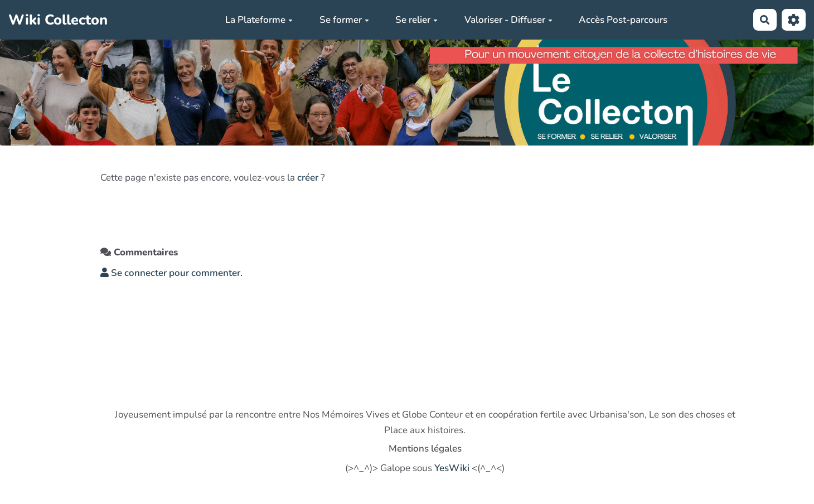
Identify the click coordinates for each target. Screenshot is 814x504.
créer (308, 178)
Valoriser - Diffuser (508, 20)
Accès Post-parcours (623, 20)
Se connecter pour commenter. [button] (171, 273)
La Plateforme (259, 20)
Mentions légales (425, 449)
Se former (344, 20)
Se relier (416, 20)
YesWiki (452, 468)
